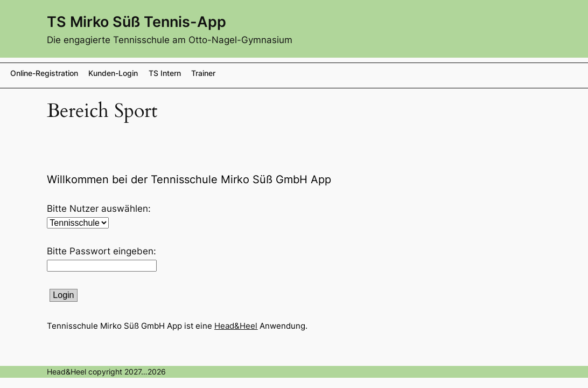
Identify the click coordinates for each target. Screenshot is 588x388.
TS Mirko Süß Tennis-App (136, 22)
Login (63, 295)
